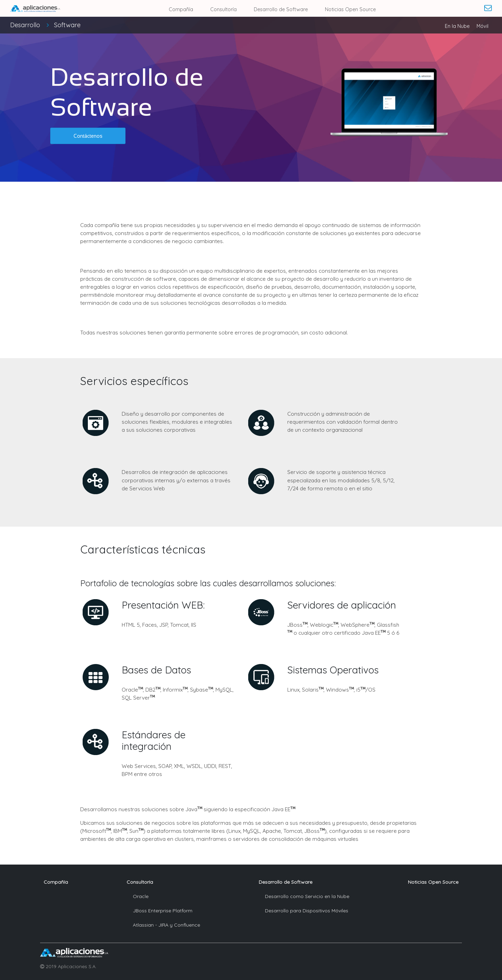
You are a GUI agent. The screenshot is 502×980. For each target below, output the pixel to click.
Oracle (141, 896)
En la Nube (457, 26)
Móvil (482, 26)
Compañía (181, 9)
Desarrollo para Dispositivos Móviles (307, 911)
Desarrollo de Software (281, 9)
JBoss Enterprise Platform (163, 911)
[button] (88, 136)
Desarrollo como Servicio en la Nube (307, 896)
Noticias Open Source (350, 9)
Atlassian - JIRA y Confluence (166, 925)
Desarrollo (45, 25)
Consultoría (223, 9)
